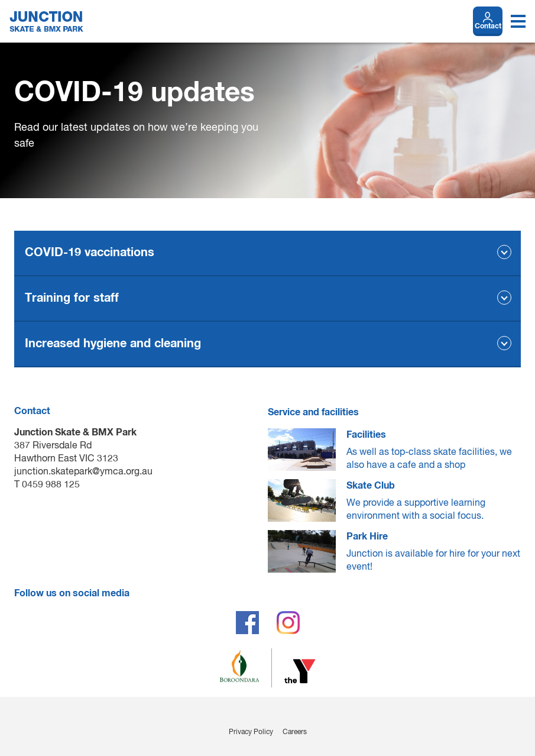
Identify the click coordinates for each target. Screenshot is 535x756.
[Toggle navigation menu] (518, 21)
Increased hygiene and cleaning (113, 344)
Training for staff (72, 298)
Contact (488, 27)
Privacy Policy (251, 732)
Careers (295, 732)
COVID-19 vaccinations (90, 253)
